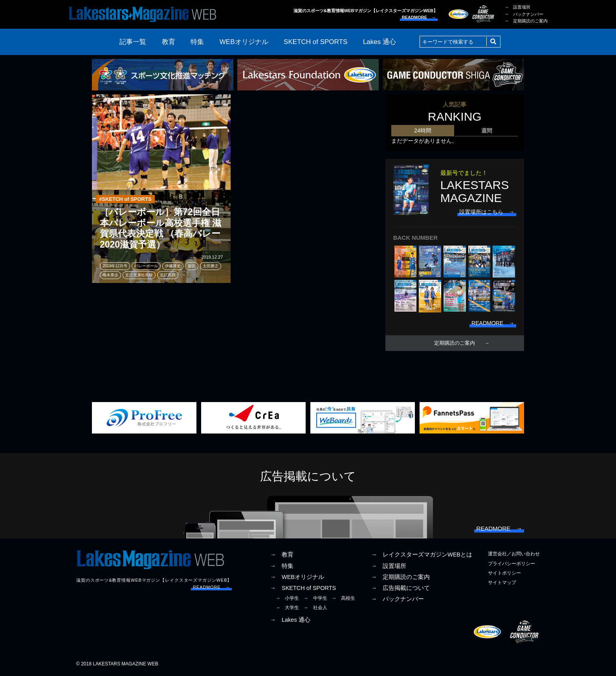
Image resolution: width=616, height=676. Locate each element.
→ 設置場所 (517, 7)
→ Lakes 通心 (290, 620)
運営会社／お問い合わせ (514, 554)
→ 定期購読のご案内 (526, 21)
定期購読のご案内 (455, 343)
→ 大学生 (287, 608)
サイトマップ (502, 582)
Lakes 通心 (379, 42)
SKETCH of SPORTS (315, 42)
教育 (169, 42)
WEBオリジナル (244, 42)
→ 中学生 (315, 598)
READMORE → (419, 17)
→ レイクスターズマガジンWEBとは (422, 555)
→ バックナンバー (524, 14)
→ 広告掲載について (400, 588)
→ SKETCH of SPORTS (303, 588)
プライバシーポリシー (511, 564)
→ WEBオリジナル (297, 577)
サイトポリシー (504, 573)
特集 (197, 42)
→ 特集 (282, 566)
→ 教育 (282, 555)
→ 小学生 (287, 598)
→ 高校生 (343, 598)
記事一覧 (133, 42)
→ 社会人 (315, 608)
